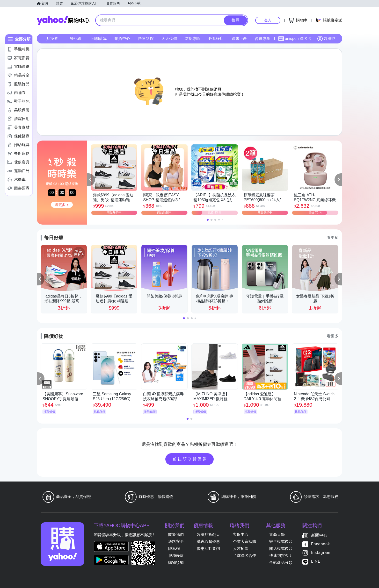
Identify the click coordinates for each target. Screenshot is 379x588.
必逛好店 (216, 39)
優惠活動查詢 (208, 549)
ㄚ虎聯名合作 (245, 556)
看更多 (333, 237)
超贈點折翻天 (208, 535)
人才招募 (241, 549)
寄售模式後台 (281, 542)
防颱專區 (192, 39)
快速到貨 (146, 39)
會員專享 (262, 39)
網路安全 (176, 542)
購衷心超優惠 (208, 542)
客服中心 (241, 535)
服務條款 (176, 556)
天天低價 (169, 39)
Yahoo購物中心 (63, 20)
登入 (268, 20)
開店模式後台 (281, 549)
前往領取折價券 (190, 459)
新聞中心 (319, 535)
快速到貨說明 (281, 556)
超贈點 (326, 39)
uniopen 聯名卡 (295, 39)
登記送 (76, 39)
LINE (316, 561)
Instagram (321, 553)
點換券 (52, 39)
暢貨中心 (122, 39)
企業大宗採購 (245, 542)
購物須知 (176, 563)
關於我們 (176, 535)
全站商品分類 (281, 563)
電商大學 (277, 535)
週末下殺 (239, 39)
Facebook (321, 544)
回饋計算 (99, 39)
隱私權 (174, 549)
